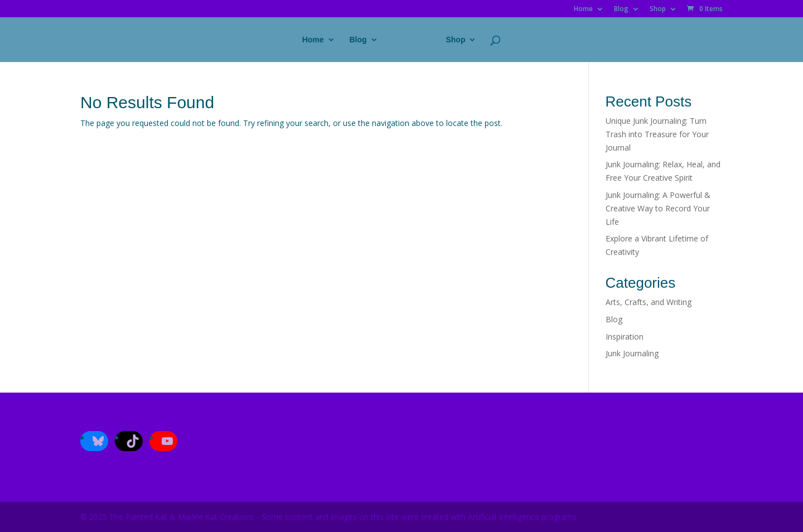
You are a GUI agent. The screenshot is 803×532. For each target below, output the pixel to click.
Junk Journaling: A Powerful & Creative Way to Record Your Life (658, 208)
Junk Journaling (632, 353)
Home (583, 9)
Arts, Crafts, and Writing (649, 302)
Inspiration (625, 337)
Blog (621, 9)
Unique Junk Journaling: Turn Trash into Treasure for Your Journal (657, 134)
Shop (658, 9)
